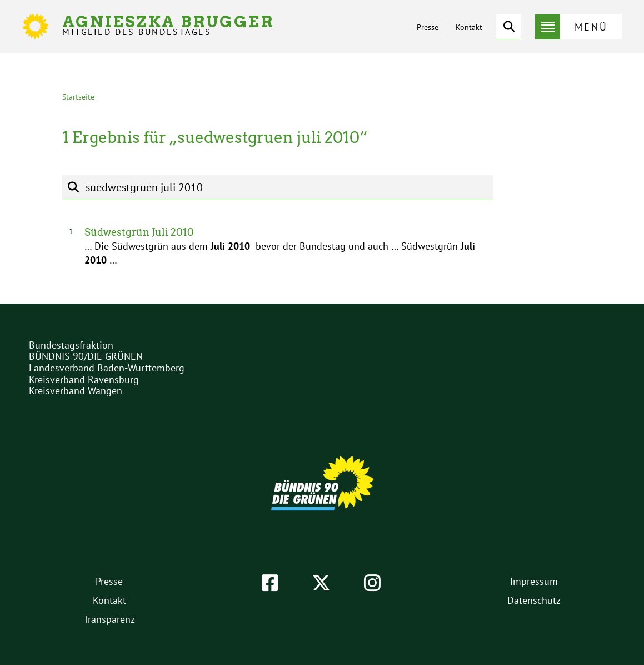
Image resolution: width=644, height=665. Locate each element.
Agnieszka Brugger (168, 25)
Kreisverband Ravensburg (84, 379)
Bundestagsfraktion (71, 345)
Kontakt (469, 27)
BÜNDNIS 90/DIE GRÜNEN (86, 356)
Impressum (534, 581)
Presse (428, 27)
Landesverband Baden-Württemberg (107, 368)
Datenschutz (534, 600)
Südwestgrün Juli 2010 (139, 232)
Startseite (78, 97)
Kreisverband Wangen (76, 391)
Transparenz (109, 619)
